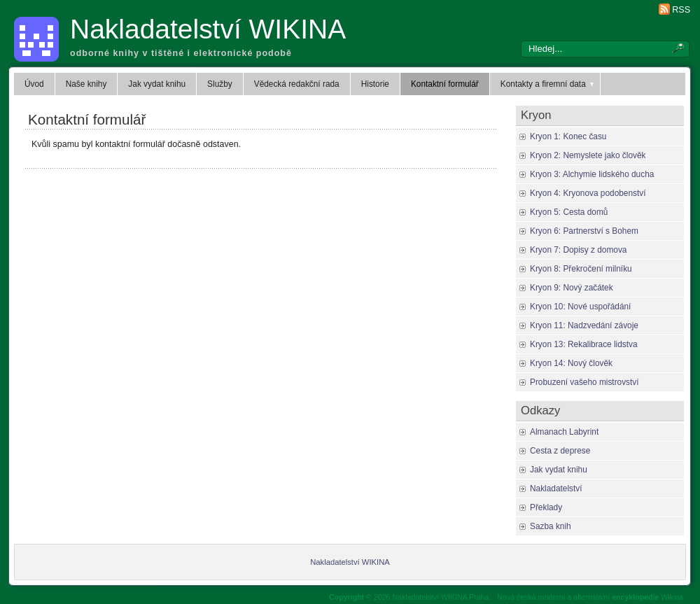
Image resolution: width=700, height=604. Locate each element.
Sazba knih (551, 526)
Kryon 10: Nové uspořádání (580, 307)
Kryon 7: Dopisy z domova (578, 250)
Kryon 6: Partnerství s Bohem (584, 231)
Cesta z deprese (560, 451)
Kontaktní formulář (445, 84)
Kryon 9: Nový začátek (572, 288)
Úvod (34, 84)
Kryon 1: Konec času (568, 136)
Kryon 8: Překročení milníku (581, 269)
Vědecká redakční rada (297, 84)
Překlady (546, 507)
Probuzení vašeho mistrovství (584, 382)
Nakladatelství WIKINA (208, 29)
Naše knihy (86, 84)
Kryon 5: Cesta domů (569, 212)
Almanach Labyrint (564, 432)
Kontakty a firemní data (548, 84)
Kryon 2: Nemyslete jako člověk (588, 155)
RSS (681, 10)
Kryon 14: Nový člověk (571, 363)
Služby (220, 84)
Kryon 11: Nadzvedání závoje (584, 325)
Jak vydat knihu (157, 84)
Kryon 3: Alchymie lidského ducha (592, 174)
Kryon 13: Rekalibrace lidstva (584, 344)
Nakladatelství (556, 489)
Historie (375, 84)
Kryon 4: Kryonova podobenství (588, 193)
